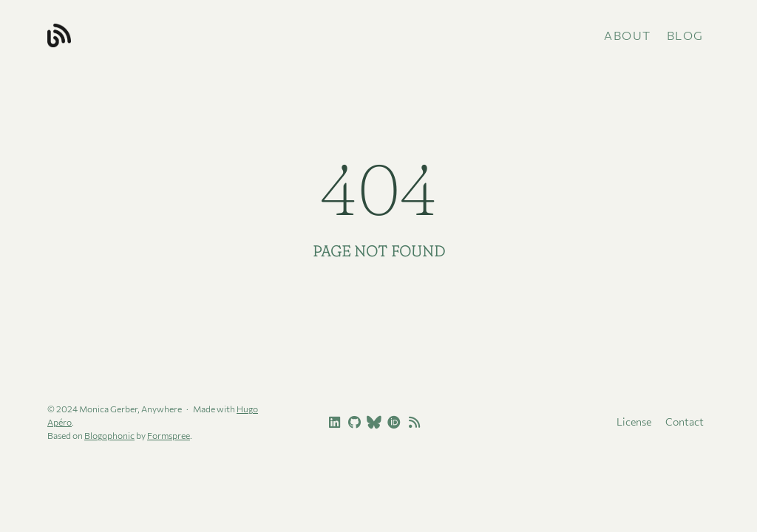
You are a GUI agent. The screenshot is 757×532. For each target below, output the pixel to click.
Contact (685, 422)
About (628, 35)
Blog (685, 35)
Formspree (169, 435)
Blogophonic (109, 435)
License (634, 422)
